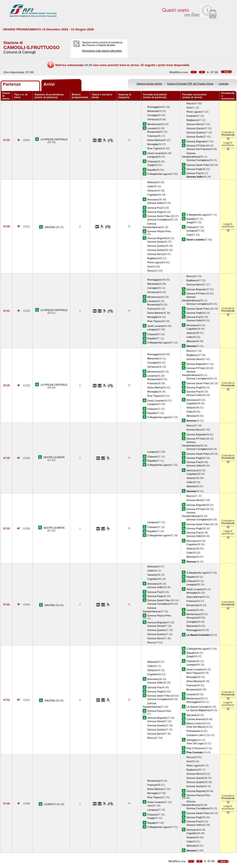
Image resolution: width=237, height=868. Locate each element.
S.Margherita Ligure (158, 174)
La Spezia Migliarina (198, 710)
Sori (189, 108)
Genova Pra (193, 173)
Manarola (153, 111)
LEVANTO (50, 804)
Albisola (152, 182)
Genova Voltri (155, 203)
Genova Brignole (196, 141)
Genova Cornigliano (198, 160)
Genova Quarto (195, 132)
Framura (152, 136)
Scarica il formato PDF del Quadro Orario (190, 84)
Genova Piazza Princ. (160, 231)
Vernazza (153, 119)
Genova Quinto (195, 128)
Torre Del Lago (195, 743)
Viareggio (192, 740)
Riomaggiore (155, 107)
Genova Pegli (194, 169)
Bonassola (153, 132)
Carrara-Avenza (195, 719)
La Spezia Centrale (197, 707)
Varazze (152, 191)
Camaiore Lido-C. (196, 735)
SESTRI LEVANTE (54, 457)
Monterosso (154, 124)
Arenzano (153, 199)
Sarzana (191, 715)
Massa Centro (194, 723)
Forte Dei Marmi (195, 727)
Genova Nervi (194, 124)
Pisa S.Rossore (195, 748)
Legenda (224, 84)
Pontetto (191, 116)
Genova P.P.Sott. (196, 146)
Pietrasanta (193, 731)
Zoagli (151, 165)
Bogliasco (192, 120)
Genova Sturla (195, 137)
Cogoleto (152, 195)
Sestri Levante (155, 153)
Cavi (189, 235)
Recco (190, 103)
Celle (150, 186)
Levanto (152, 128)
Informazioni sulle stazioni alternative (102, 51)
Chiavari (152, 161)
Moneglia (152, 144)
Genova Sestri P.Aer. (198, 165)
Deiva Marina (155, 140)
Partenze (12, 84)
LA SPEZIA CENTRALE (54, 139)
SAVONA (50, 227)
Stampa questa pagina (149, 84)
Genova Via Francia (198, 149)
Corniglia (152, 115)
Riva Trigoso (154, 148)
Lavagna (152, 157)
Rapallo (152, 170)
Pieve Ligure (194, 112)
